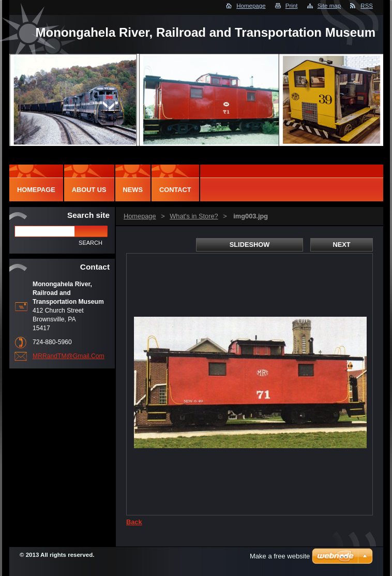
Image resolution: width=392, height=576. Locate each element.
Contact (175, 190)
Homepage (251, 6)
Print (292, 6)
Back (134, 522)
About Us (89, 190)
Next (341, 245)
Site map (329, 6)
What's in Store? (194, 216)
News (133, 190)
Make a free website (280, 556)
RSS (367, 6)
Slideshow (250, 245)
